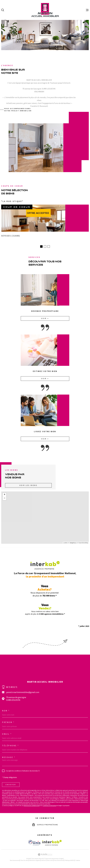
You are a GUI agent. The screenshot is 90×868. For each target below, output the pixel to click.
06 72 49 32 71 (12, 688)
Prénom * (8, 723)
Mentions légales (35, 861)
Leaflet (65, 543)
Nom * (6, 711)
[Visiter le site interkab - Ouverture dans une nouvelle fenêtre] (52, 843)
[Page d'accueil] (45, 10)
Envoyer (11, 785)
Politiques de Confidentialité (32, 806)
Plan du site (24, 861)
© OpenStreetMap (83, 543)
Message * (9, 758)
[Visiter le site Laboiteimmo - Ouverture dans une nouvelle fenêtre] (45, 855)
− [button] (5, 499)
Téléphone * (10, 746)
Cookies (78, 861)
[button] (41, 247)
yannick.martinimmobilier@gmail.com (23, 693)
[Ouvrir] (3, 10)
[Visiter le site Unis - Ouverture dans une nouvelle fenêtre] (34, 843)
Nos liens (50, 861)
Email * (7, 735)
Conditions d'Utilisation (49, 806)
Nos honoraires (15, 861)
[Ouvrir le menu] (87, 10)
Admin (43, 861)
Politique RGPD (69, 861)
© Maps (72, 543)
